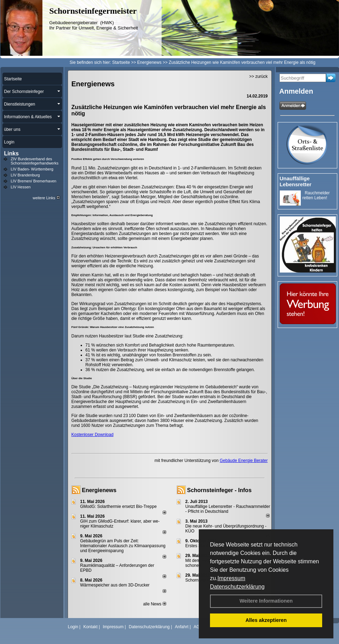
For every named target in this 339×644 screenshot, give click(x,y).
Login (73, 627)
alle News (154, 604)
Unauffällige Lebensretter (296, 181)
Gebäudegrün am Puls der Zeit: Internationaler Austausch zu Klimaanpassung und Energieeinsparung (123, 546)
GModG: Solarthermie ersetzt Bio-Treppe (118, 507)
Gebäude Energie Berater (244, 461)
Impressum (231, 578)
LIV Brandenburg (25, 175)
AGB (198, 627)
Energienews (99, 490)
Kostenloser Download (93, 435)
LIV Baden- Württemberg (32, 169)
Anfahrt (182, 627)
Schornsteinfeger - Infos (219, 490)
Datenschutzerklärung (237, 587)
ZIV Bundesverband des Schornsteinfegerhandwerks (35, 161)
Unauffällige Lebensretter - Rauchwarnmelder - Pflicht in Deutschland (228, 509)
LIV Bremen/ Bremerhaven (34, 181)
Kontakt (91, 627)
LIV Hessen (21, 187)
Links (12, 153)
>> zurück (259, 76)
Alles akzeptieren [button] (266, 620)
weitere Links (46, 198)
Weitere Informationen (266, 601)
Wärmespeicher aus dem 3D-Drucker (115, 585)
